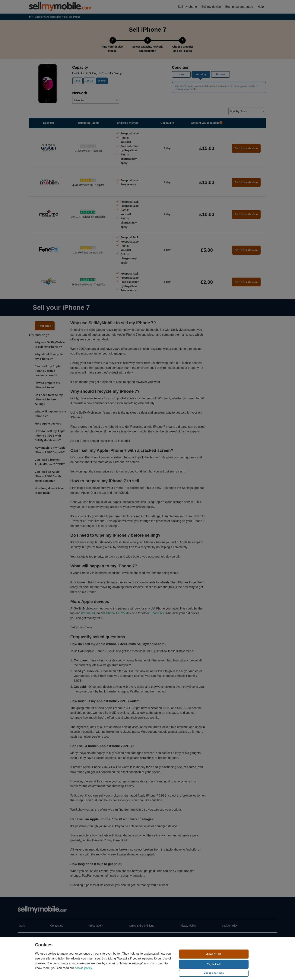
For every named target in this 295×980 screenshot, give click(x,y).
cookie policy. (84, 968)
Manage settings (214, 973)
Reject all (214, 964)
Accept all (214, 954)
